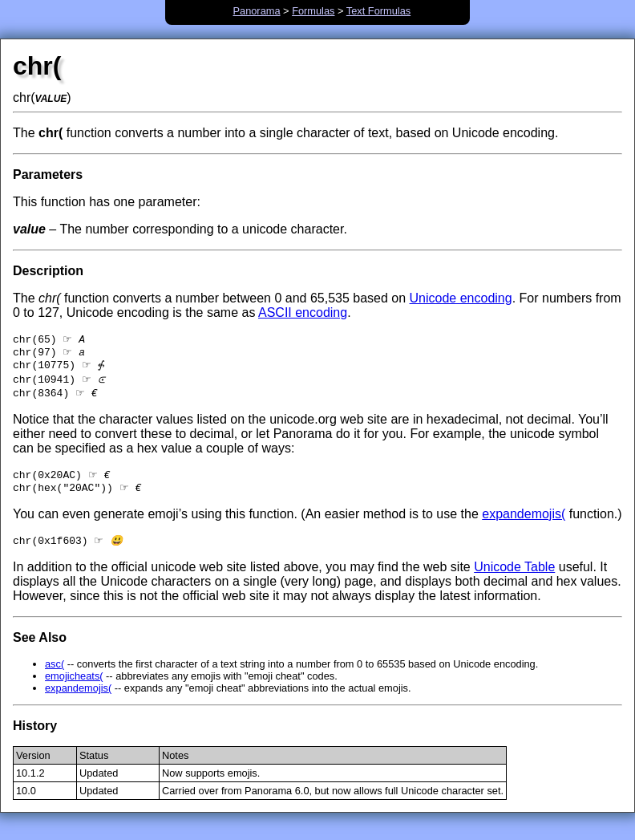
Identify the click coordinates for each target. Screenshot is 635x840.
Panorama (256, 11)
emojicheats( (74, 687)
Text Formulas (378, 11)
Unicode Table (514, 578)
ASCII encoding (303, 312)
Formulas (313, 11)
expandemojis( (524, 523)
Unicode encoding (461, 298)
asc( (55, 675)
